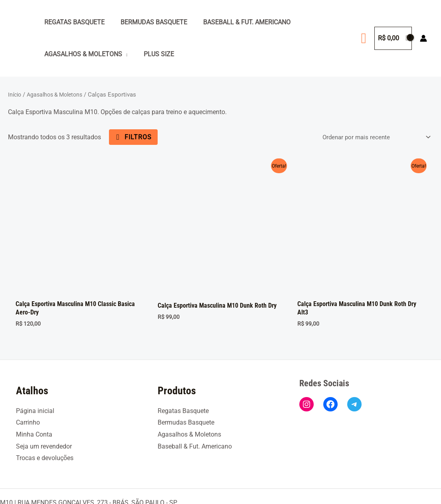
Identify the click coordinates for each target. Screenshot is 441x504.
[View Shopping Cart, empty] (393, 38)
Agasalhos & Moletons (82, 54)
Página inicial (35, 378)
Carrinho (28, 390)
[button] (364, 38)
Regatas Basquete (73, 22)
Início (15, 95)
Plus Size (154, 54)
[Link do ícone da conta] (423, 38)
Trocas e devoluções (45, 425)
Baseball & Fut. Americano (239, 22)
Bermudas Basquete (149, 22)
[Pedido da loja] (372, 137)
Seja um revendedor (44, 414)
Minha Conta (34, 402)
